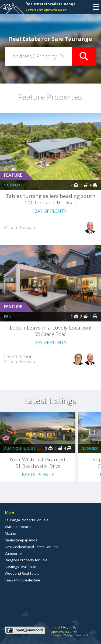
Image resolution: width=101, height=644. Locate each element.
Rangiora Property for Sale (26, 560)
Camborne (13, 553)
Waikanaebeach (18, 527)
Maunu (11, 533)
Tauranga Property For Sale (27, 520)
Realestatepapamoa (21, 540)
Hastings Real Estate (21, 567)
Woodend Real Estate (22, 573)
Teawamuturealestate (22, 580)
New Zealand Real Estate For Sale (32, 547)
